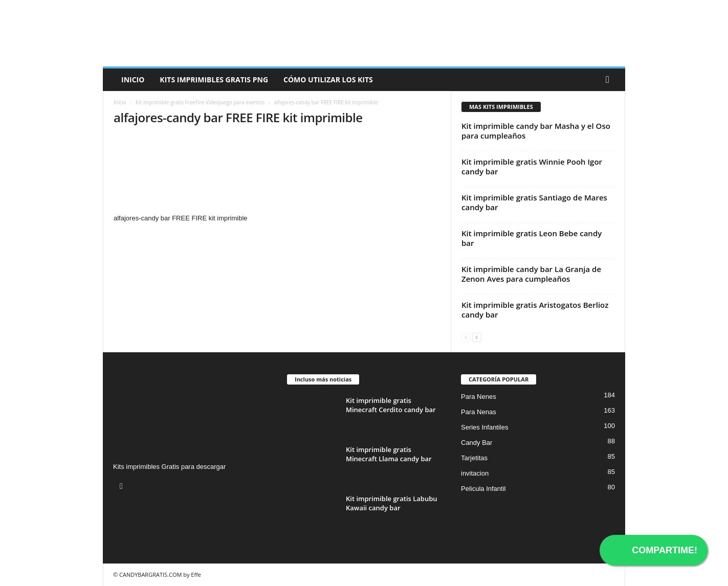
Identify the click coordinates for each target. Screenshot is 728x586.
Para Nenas (479, 412)
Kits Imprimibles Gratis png (214, 80)
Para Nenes (479, 397)
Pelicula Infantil (483, 489)
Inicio (133, 80)
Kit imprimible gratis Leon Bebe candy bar (532, 238)
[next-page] (477, 337)
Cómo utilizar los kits (328, 80)
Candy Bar (477, 443)
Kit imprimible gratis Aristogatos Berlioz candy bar (535, 310)
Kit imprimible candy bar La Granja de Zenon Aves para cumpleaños (531, 274)
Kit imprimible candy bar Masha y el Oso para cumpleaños (536, 131)
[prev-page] (466, 337)
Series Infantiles (485, 427)
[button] (610, 80)
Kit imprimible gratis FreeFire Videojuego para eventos (200, 102)
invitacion (475, 473)
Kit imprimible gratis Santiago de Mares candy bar (534, 202)
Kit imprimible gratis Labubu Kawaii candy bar (392, 503)
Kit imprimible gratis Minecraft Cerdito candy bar (391, 405)
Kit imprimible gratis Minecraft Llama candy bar (389, 454)
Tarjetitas (474, 458)
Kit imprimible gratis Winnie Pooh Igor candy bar (532, 166)
